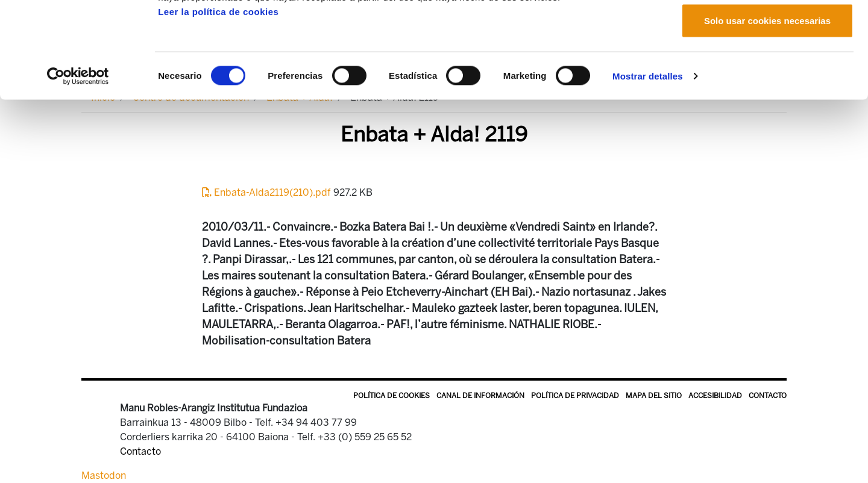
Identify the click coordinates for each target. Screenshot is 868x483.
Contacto (768, 396)
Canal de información (480, 396)
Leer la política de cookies (218, 101)
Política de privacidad (575, 396)
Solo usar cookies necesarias (767, 111)
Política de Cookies (392, 396)
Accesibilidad (715, 396)
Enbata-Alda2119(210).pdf (268, 192)
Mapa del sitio (654, 396)
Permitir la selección (767, 71)
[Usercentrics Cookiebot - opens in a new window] (78, 166)
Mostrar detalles (648, 166)
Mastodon (104, 475)
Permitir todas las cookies (767, 32)
